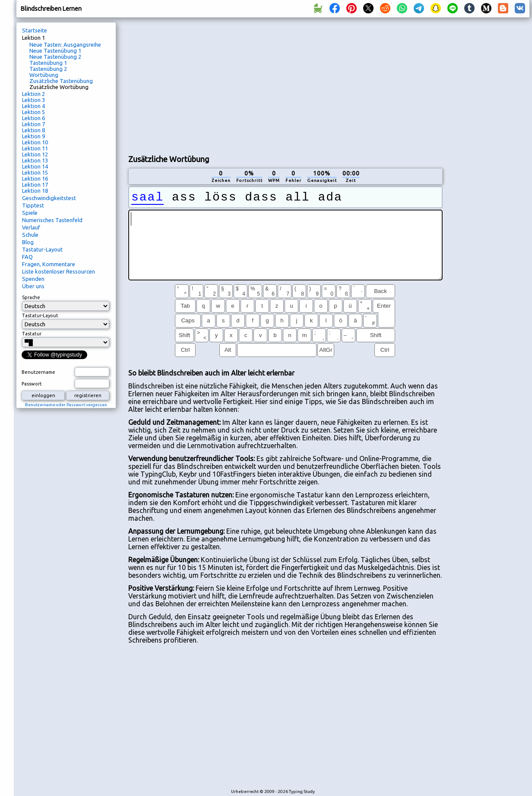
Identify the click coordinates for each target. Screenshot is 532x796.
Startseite (35, 30)
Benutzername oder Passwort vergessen (66, 405)
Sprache (31, 297)
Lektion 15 (35, 172)
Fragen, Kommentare (49, 264)
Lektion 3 (33, 100)
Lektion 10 (35, 142)
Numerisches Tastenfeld (52, 220)
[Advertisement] (222, 85)
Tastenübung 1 (48, 63)
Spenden (33, 279)
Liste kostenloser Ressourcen (59, 271)
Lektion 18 (35, 191)
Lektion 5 (33, 112)
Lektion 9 (33, 136)
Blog (28, 242)
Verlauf (31, 227)
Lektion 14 (35, 166)
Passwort (32, 384)
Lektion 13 (35, 160)
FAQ (27, 257)
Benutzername (38, 372)
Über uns (33, 286)
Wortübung (44, 75)
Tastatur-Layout (42, 249)
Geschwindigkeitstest (49, 198)
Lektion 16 (35, 178)
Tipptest (33, 205)
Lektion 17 (35, 185)
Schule (30, 235)
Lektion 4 (33, 106)
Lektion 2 (33, 94)
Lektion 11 (35, 148)
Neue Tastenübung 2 (55, 57)
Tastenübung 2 (48, 69)
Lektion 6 (33, 118)
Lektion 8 (33, 130)
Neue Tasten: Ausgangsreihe (65, 45)
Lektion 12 (35, 154)
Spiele (30, 213)
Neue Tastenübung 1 (55, 51)
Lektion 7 (33, 124)
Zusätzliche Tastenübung (61, 81)
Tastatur (32, 334)
